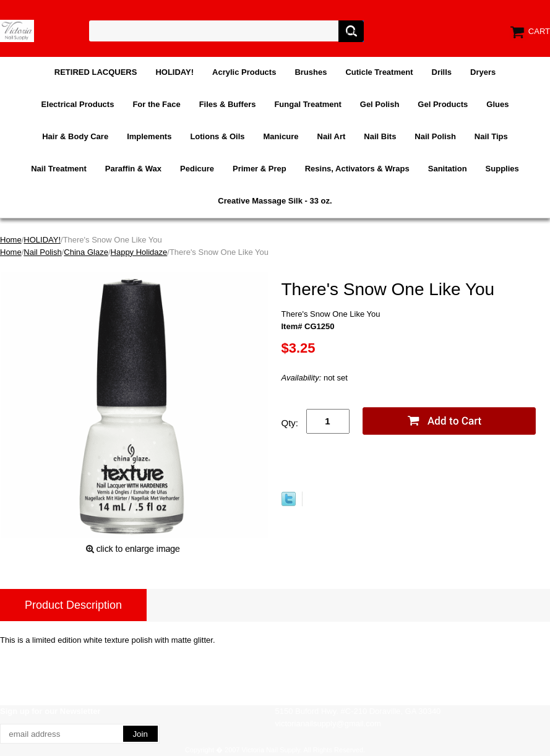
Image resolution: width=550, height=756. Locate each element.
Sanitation (448, 169)
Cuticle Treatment (379, 72)
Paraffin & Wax (133, 169)
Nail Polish (435, 136)
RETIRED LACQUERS (96, 72)
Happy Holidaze (139, 252)
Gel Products (443, 104)
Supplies (502, 169)
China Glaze (86, 252)
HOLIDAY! (174, 72)
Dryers (483, 72)
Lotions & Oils (217, 136)
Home (11, 240)
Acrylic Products (244, 72)
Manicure (281, 136)
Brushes (311, 72)
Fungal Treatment (307, 104)
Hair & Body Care (75, 136)
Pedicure (197, 169)
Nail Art (332, 136)
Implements (149, 136)
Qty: (290, 423)
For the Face (156, 104)
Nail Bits (380, 136)
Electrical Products (78, 104)
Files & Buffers (228, 104)
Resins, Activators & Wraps (357, 169)
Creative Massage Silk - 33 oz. (275, 201)
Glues (497, 104)
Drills (442, 72)
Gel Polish (380, 104)
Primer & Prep (260, 169)
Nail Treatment (59, 169)
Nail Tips (491, 136)
